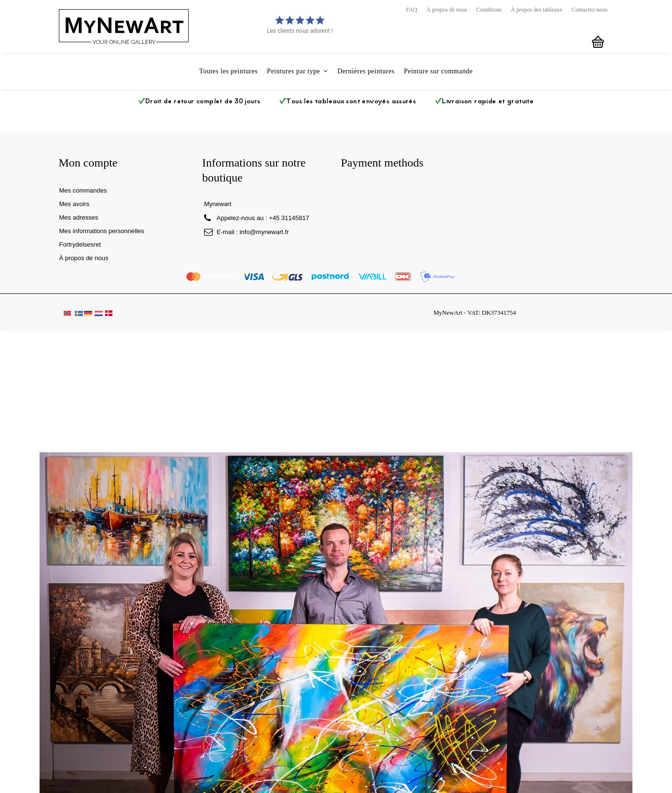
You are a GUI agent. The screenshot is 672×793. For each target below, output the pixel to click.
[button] (297, 72)
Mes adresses (79, 217)
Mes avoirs (75, 204)
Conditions (489, 10)
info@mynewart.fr (264, 232)
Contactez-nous (590, 10)
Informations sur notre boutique (254, 170)
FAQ (412, 10)
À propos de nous (447, 10)
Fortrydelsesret (80, 244)
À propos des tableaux (537, 10)
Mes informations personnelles (102, 231)
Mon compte (88, 163)
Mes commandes (83, 190)
